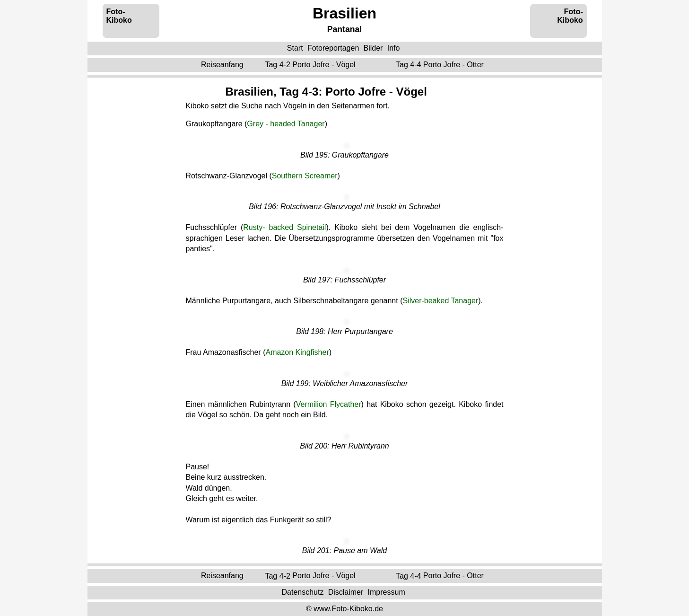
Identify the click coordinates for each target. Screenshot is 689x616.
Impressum (387, 592)
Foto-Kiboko (119, 16)
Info (394, 48)
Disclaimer (346, 592)
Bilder (373, 48)
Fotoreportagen (333, 48)
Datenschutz (302, 592)
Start (295, 48)
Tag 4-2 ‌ (311, 65)
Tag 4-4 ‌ (441, 65)
